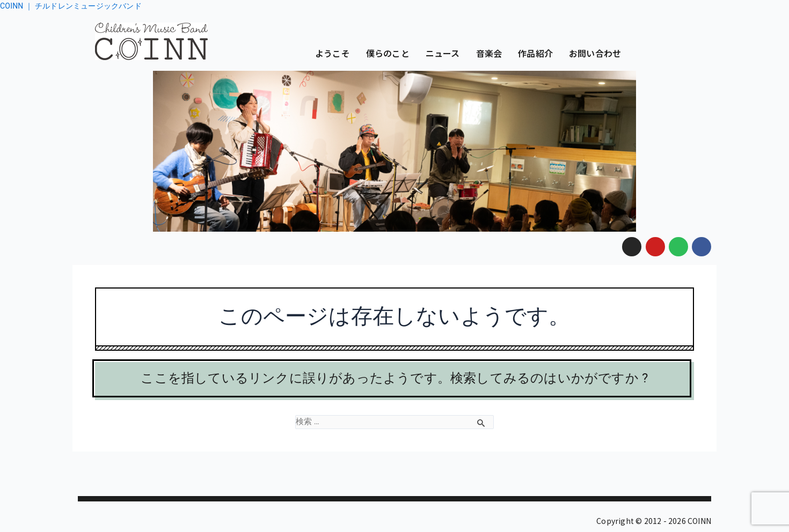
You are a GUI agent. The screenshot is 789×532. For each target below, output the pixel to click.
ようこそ (333, 53)
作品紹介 (535, 53)
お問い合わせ (595, 53)
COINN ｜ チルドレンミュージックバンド (71, 6)
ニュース (443, 53)
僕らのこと (388, 53)
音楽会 (489, 53)
